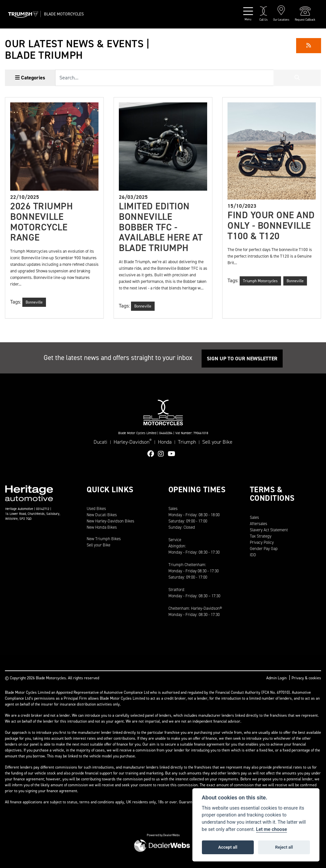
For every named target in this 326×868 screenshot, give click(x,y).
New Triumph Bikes (104, 539)
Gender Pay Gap (264, 549)
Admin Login (276, 678)
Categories (30, 78)
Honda (165, 442)
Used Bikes (96, 508)
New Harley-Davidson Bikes (110, 521)
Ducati (100, 442)
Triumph (187, 442)
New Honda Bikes (102, 527)
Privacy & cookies (306, 678)
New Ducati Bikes (102, 515)
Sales (254, 517)
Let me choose (272, 829)
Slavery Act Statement (269, 530)
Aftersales (259, 524)
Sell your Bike (217, 442)
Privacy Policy (262, 542)
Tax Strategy (261, 536)
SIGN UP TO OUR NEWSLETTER (242, 359)
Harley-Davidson (133, 442)
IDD (253, 555)
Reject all (284, 847)
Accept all (228, 847)
